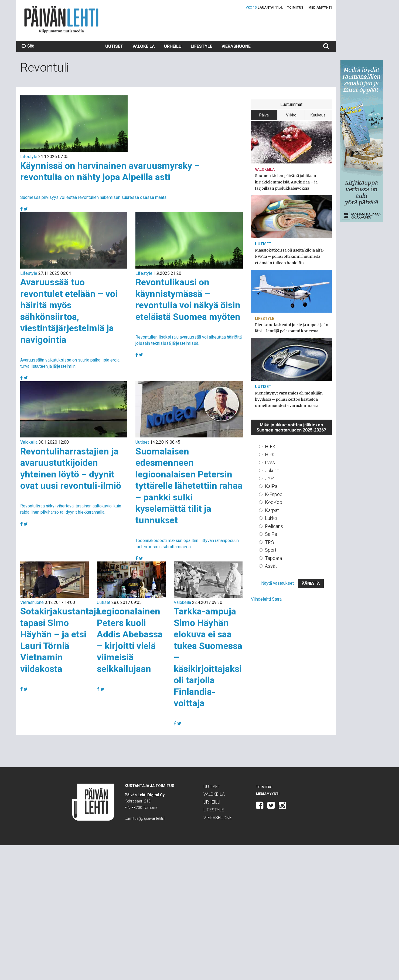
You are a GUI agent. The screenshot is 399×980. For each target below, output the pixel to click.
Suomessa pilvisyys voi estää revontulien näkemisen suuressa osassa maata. (94, 197)
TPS (270, 542)
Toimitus (295, 8)
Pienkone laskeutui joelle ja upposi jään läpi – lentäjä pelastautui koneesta (292, 328)
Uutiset (114, 46)
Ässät (271, 566)
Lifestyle (202, 46)
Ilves (270, 462)
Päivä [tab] (264, 115)
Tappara (273, 558)
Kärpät (272, 510)
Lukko (271, 518)
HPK (270, 455)
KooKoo (274, 502)
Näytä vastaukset (277, 583)
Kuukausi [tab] (318, 115)
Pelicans (274, 526)
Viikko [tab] (291, 115)
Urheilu (173, 46)
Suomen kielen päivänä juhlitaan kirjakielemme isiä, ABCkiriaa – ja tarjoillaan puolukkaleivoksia (286, 182)
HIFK (270, 446)
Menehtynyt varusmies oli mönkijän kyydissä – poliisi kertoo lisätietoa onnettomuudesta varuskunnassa (289, 399)
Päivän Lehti (61, 19)
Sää (28, 46)
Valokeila (144, 46)
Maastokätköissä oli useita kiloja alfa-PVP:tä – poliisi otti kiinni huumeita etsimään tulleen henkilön (290, 256)
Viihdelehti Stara (266, 599)
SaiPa (271, 534)
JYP (269, 478)
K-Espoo (274, 494)
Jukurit (272, 471)
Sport (271, 550)
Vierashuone (236, 46)
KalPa (271, 486)
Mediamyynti (320, 8)
